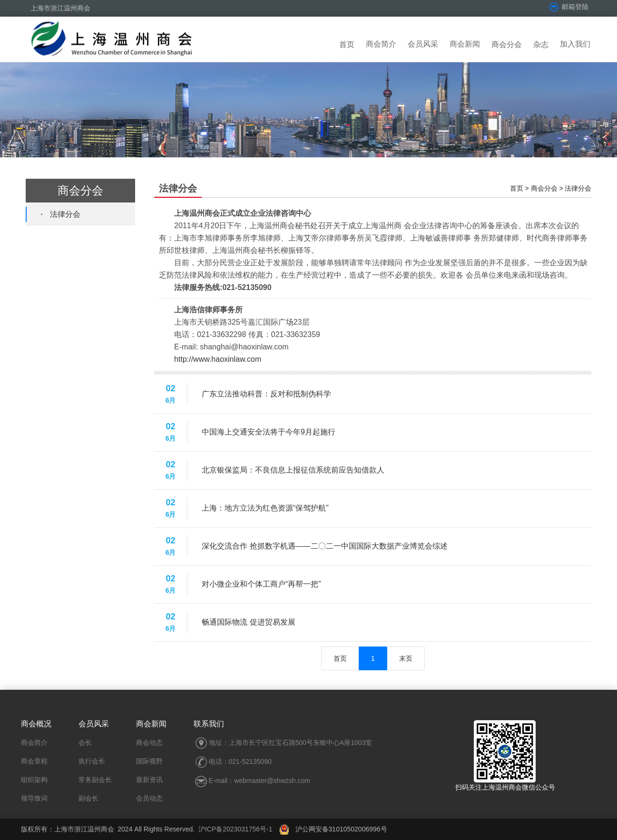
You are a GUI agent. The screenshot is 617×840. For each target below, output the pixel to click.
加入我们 (575, 44)
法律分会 (65, 214)
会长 (85, 743)
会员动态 (149, 798)
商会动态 (149, 743)
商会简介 (381, 44)
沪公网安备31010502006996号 (333, 829)
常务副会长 (95, 780)
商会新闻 (465, 44)
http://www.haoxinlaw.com (218, 359)
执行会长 (92, 761)
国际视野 (149, 761)
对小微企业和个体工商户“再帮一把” (261, 584)
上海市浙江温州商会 (60, 8)
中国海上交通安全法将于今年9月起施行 (269, 432)
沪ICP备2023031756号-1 (235, 829)
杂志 (541, 44)
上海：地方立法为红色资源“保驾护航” (265, 508)
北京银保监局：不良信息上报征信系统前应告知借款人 (293, 470)
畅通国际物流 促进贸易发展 (248, 622)
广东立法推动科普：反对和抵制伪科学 (266, 394)
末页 (406, 658)
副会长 (88, 798)
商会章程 (34, 761)
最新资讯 (149, 780)
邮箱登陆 (568, 7)
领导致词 (34, 798)
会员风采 (423, 44)
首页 (347, 44)
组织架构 (34, 780)
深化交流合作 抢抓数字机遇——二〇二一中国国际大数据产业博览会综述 (324, 546)
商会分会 (507, 44)
